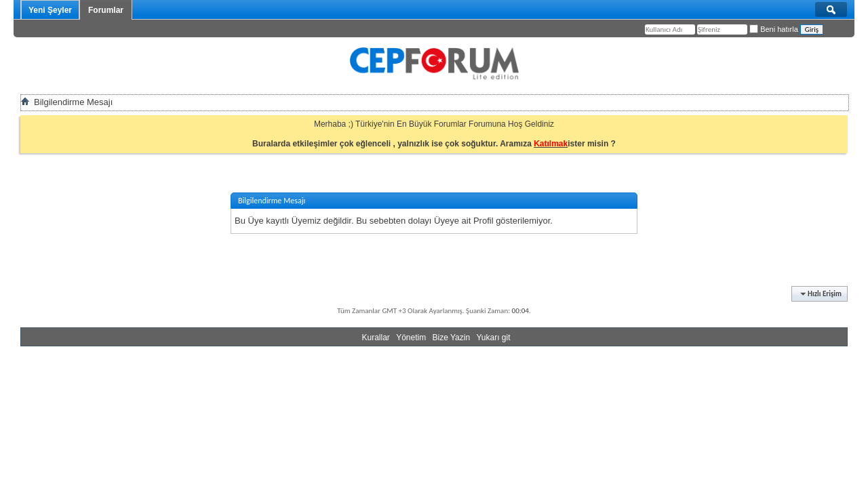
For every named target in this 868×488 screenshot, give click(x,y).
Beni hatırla (774, 29)
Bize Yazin (452, 338)
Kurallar (375, 338)
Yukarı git (493, 338)
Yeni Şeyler (50, 10)
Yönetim (411, 338)
